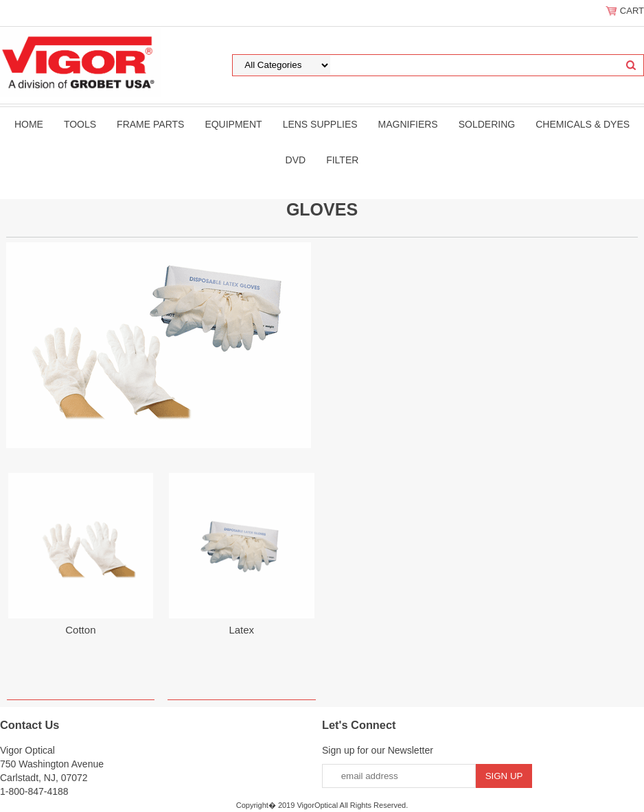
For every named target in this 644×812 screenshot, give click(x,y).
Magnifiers (408, 124)
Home (29, 124)
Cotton (80, 630)
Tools (80, 124)
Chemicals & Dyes (583, 124)
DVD (296, 160)
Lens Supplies (320, 124)
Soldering (487, 124)
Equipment (233, 124)
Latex (241, 630)
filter (342, 160)
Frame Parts (150, 124)
